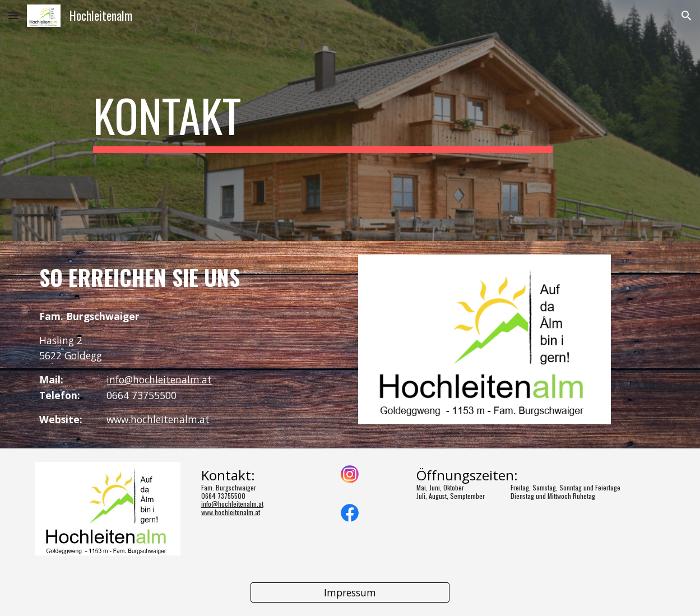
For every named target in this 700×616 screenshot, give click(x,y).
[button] (13, 15)
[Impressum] (350, 593)
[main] (323, 121)
